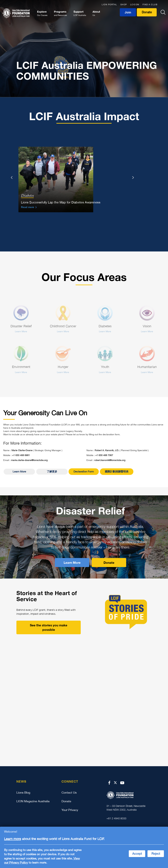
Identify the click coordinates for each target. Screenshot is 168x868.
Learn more (13, 839)
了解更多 (52, 473)
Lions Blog (23, 794)
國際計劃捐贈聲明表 (117, 473)
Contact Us (69, 794)
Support (80, 13)
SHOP (124, 5)
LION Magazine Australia (33, 803)
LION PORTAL (109, 5)
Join (128, 12)
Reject (156, 854)
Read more (28, 208)
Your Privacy (70, 811)
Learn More (19, 473)
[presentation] (12, 179)
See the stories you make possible (49, 629)
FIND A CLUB (150, 5)
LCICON (135, 5)
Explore (42, 13)
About (96, 13)
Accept (137, 854)
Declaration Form (84, 473)
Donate (147, 12)
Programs (60, 13)
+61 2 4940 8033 (116, 820)
